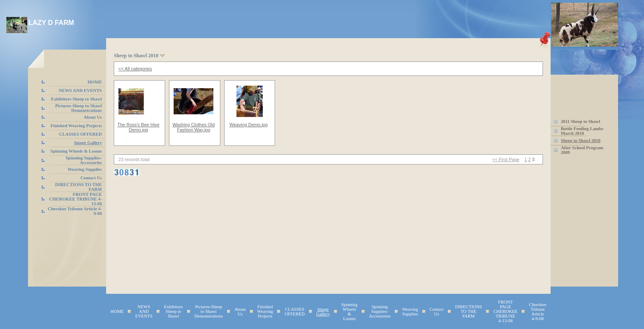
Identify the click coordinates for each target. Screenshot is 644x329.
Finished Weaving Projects (76, 126)
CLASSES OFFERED (80, 134)
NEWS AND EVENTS (80, 91)
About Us (93, 117)
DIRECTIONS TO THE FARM (468, 311)
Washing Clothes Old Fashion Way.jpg (194, 127)
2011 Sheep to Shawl (581, 121)
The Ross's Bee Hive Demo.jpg (138, 127)
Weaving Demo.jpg (249, 125)
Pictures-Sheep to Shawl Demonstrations (79, 108)
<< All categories (135, 69)
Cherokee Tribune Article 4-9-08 (538, 312)
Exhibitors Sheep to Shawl (76, 99)
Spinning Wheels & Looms (76, 151)
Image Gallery (88, 143)
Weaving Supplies (85, 169)
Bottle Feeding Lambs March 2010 (582, 131)
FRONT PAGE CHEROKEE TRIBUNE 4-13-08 (76, 199)
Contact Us (91, 178)
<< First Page (506, 159)
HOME (95, 82)
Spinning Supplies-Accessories (84, 160)
